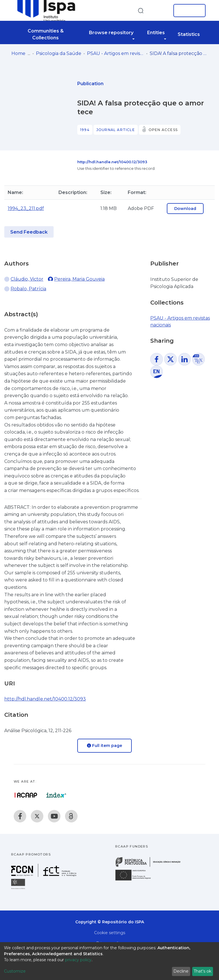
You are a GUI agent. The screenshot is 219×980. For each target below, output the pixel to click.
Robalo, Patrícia (28, 289)
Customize (15, 971)
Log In (188, 11)
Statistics (189, 34)
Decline (181, 971)
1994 (85, 130)
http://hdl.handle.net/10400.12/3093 (112, 162)
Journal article (116, 130)
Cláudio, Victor (27, 279)
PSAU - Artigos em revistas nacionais (115, 53)
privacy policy (78, 960)
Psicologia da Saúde (59, 53)
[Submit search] (141, 10)
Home (18, 53)
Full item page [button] (105, 746)
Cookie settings (110, 933)
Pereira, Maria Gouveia (79, 279)
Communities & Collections (46, 34)
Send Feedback (29, 232)
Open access (163, 130)
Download (185, 209)
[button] (160, 11)
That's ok (202, 971)
